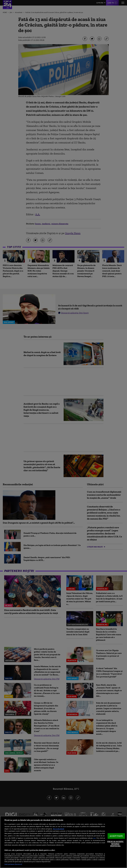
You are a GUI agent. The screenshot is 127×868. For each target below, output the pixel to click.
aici (94, 838)
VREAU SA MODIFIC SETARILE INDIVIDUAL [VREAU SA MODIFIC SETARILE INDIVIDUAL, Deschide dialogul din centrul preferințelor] (115, 844)
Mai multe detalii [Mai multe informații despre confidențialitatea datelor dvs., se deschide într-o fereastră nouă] (59, 829)
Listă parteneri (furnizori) (13, 864)
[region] (63, 842)
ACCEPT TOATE (116, 836)
